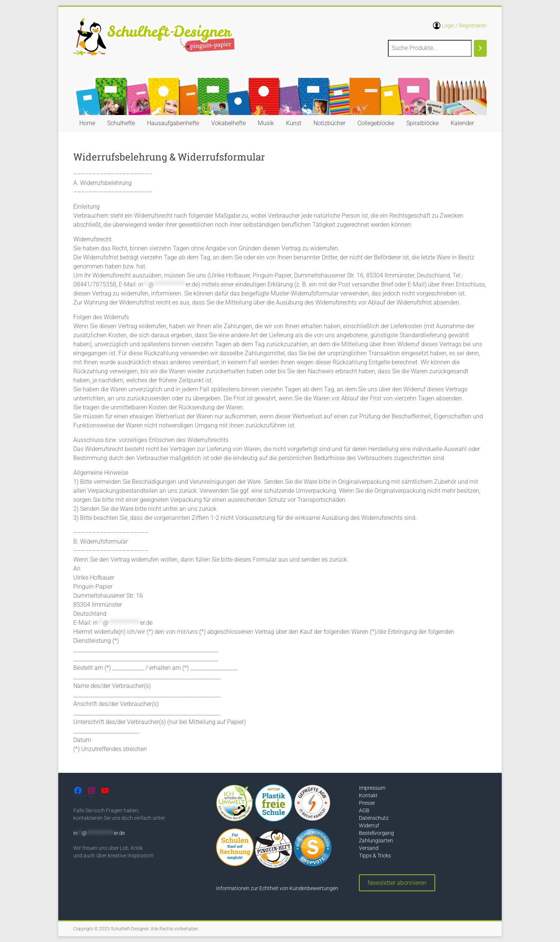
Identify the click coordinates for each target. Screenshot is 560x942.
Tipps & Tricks (375, 856)
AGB (364, 810)
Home (87, 123)
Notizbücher (329, 123)
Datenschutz (374, 818)
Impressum (372, 788)
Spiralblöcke (422, 123)
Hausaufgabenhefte (173, 123)
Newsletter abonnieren (397, 883)
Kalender (462, 123)
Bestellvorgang (376, 833)
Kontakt (368, 795)
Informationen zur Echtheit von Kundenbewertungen (277, 888)
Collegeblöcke (376, 123)
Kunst (294, 123)
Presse (367, 803)
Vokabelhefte (229, 123)
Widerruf (369, 825)
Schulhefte (121, 123)
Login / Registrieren (464, 26)
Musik (266, 123)
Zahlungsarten (376, 841)
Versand (369, 848)
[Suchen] (480, 48)
